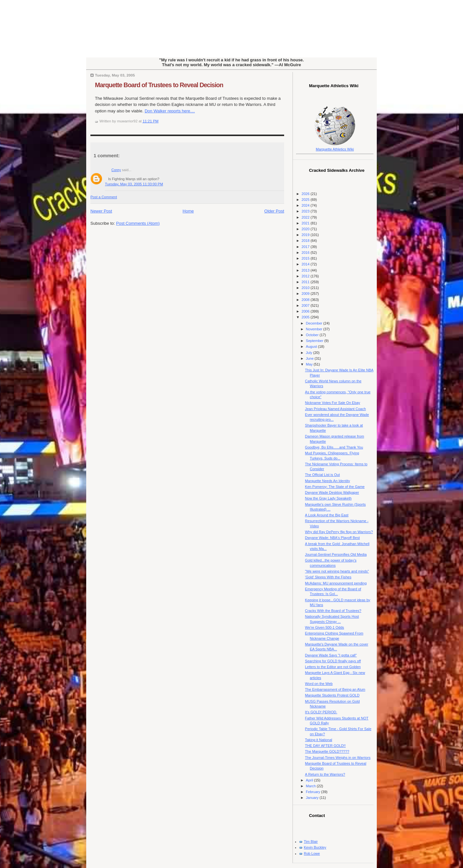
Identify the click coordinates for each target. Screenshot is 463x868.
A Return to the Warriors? (325, 774)
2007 (306, 305)
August (312, 346)
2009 (306, 294)
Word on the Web (319, 684)
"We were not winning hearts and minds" (337, 571)
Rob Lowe (312, 853)
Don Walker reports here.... (170, 111)
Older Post (274, 211)
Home (188, 211)
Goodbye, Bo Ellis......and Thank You (334, 447)
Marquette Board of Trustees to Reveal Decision (159, 85)
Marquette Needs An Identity (328, 481)
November (314, 329)
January (313, 798)
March (311, 786)
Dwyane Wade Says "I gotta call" (331, 655)
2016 (306, 253)
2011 (306, 282)
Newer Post (101, 211)
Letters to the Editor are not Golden (333, 667)
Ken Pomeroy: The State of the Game (335, 487)
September (315, 341)
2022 (306, 217)
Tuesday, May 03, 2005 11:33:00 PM (134, 184)
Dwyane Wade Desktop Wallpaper (332, 492)
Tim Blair (311, 842)
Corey (116, 170)
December (314, 323)
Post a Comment (104, 197)
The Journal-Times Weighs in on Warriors (338, 758)
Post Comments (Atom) (138, 223)
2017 (306, 247)
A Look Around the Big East (327, 515)
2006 (306, 311)
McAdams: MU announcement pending (336, 583)
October (313, 335)
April (310, 780)
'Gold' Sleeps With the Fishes (328, 577)
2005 (306, 317)
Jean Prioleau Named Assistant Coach (336, 409)
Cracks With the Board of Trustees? (333, 611)
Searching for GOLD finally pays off (333, 661)
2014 (306, 264)
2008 (306, 300)
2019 (306, 235)
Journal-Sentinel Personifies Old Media (336, 554)
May (310, 364)
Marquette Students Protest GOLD (332, 695)
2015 (306, 258)
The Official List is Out (323, 475)
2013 (306, 270)
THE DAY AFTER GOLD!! (325, 746)
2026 (306, 194)
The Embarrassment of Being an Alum (335, 689)
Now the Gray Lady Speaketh (328, 498)
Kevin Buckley (315, 847)
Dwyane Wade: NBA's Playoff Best (333, 538)
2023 (306, 211)
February (313, 792)
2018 (306, 241)
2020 (306, 229)
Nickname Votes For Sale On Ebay (333, 403)
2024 (306, 205)
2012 (306, 276)
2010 (306, 288)
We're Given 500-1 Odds (325, 627)
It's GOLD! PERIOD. (321, 712)
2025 (306, 200)
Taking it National (319, 740)
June (310, 358)
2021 (306, 223)
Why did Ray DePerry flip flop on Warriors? (339, 532)
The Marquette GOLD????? (327, 751)
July (309, 353)
